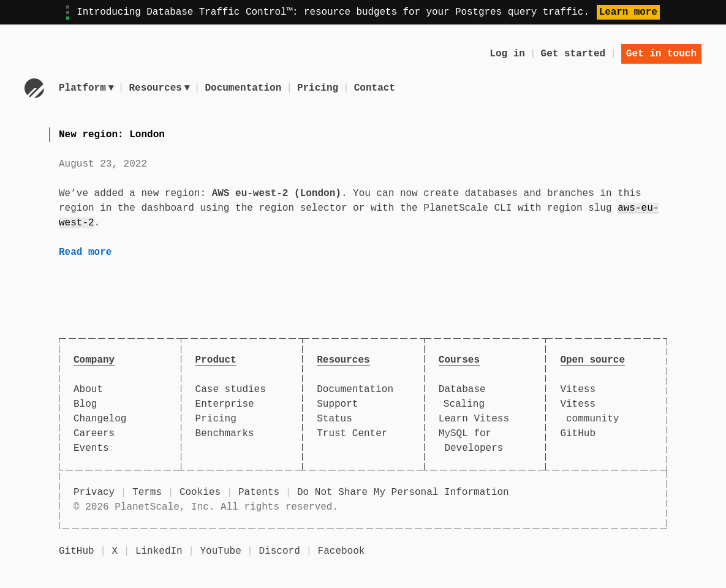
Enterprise (225, 404)
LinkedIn (159, 551)
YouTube (221, 551)
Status (335, 419)
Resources (161, 88)
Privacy (94, 492)
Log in (507, 54)
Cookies (200, 492)
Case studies (231, 390)
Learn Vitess (474, 419)
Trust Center (352, 434)
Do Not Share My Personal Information (403, 492)
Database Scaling (462, 397)
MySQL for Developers (471, 441)
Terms (147, 492)
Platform (86, 88)
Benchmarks (225, 434)
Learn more (628, 12)
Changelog (100, 419)
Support (337, 404)
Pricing (320, 88)
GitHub (578, 434)
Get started (573, 54)
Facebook (342, 551)
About (88, 390)
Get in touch (661, 54)
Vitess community (589, 412)
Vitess (578, 390)
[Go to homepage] (34, 88)
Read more (85, 252)
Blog (85, 404)
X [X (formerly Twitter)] (115, 551)
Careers (94, 434)
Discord (280, 551)
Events (91, 448)
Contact (376, 88)
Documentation (245, 88)
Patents (259, 492)
